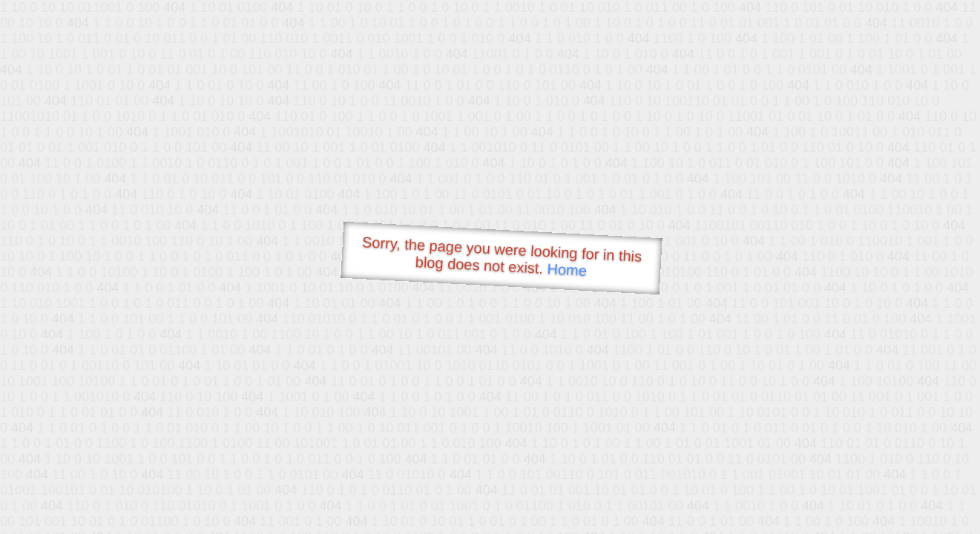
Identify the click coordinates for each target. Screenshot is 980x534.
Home (567, 270)
